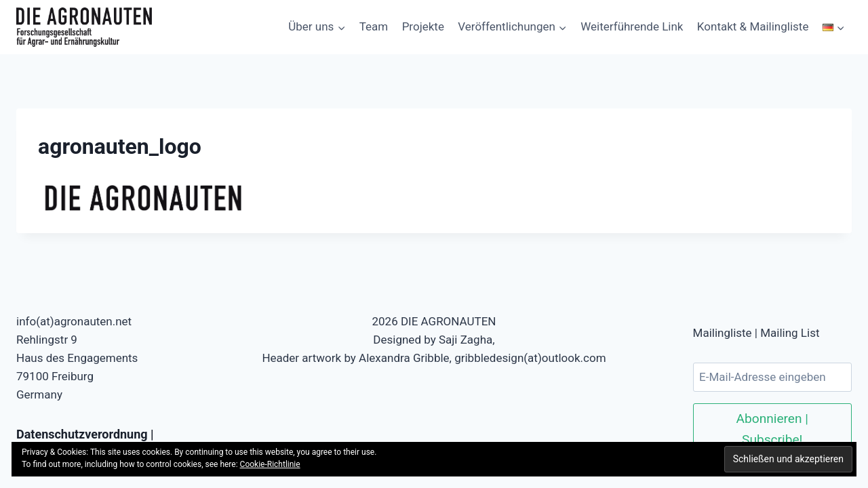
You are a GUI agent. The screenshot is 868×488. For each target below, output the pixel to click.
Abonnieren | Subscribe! (772, 429)
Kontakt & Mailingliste (753, 26)
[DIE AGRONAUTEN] (84, 27)
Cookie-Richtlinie (270, 464)
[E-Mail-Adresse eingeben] (772, 377)
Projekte (423, 26)
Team (374, 26)
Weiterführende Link (632, 26)
